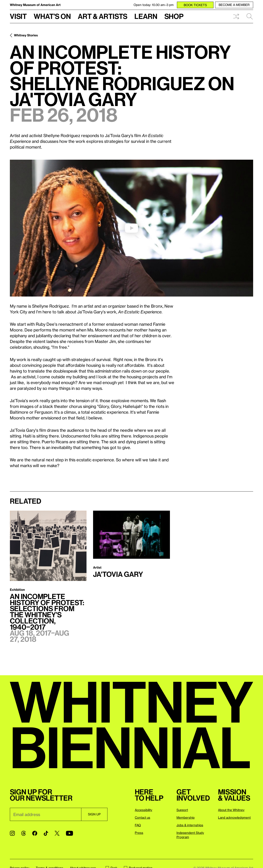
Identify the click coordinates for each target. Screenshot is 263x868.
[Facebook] (35, 833)
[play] (131, 228)
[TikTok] (46, 833)
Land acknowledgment (234, 817)
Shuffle (236, 16)
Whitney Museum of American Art (35, 5)
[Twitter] (57, 833)
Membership (186, 817)
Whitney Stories (26, 35)
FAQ (138, 825)
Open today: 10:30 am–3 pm (154, 5)
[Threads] (24, 833)
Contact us (142, 817)
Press (139, 833)
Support (182, 810)
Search (250, 16)
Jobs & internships (190, 825)
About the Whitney (231, 810)
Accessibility (144, 810)
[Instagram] (12, 833)
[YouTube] (69, 833)
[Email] (46, 814)
